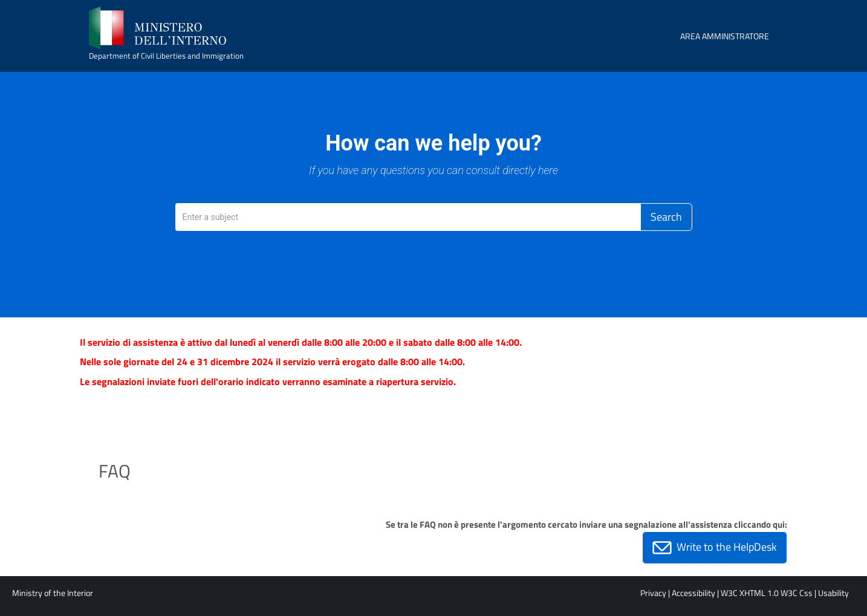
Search (666, 217)
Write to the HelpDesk (715, 548)
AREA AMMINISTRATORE (725, 36)
